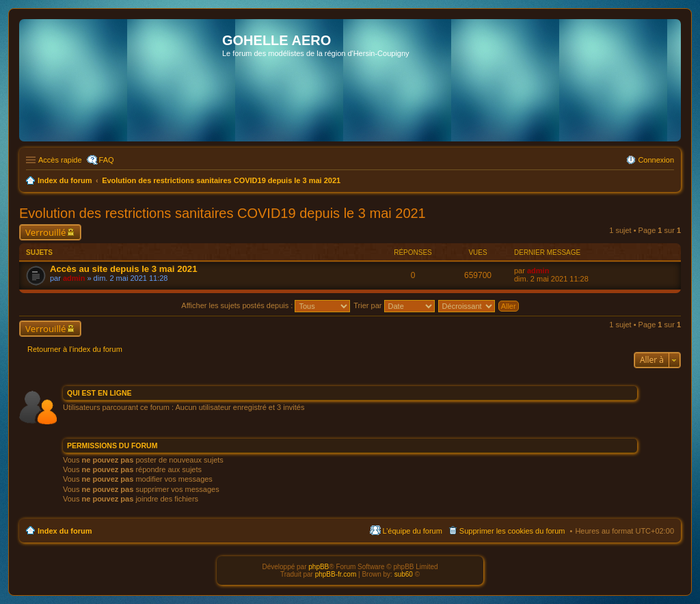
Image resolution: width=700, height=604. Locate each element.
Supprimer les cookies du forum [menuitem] (512, 531)
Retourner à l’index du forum (75, 349)
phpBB (319, 567)
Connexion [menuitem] (656, 160)
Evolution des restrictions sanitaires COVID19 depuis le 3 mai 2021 (223, 213)
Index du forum (65, 531)
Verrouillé (45, 232)
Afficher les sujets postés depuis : (266, 305)
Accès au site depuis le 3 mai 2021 (124, 269)
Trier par (394, 305)
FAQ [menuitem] (107, 160)
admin (74, 278)
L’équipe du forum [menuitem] (412, 531)
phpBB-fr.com (336, 574)
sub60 (404, 574)
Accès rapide (60, 160)
